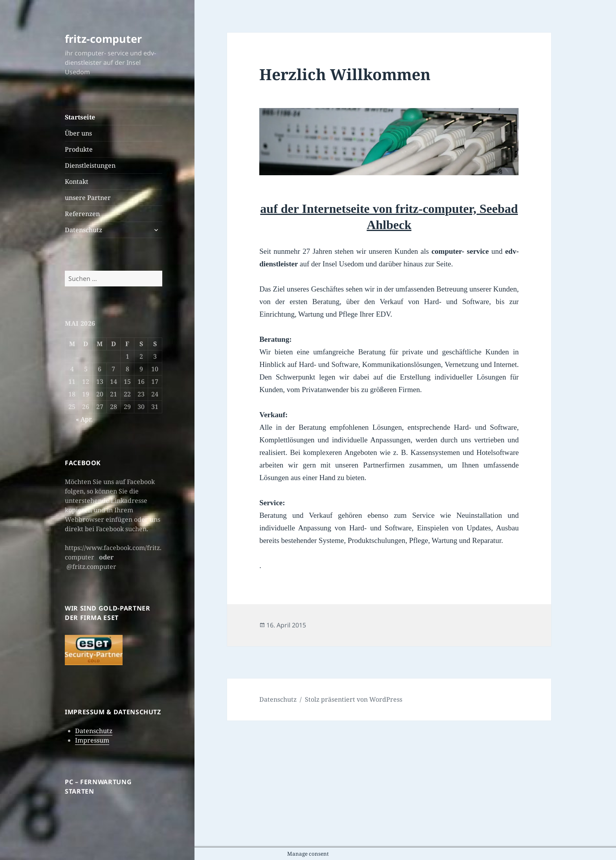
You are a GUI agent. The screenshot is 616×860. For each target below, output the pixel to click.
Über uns (78, 133)
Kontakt (77, 182)
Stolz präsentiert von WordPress (354, 699)
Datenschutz (83, 230)
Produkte (79, 149)
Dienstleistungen (90, 165)
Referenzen (82, 214)
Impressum (92, 740)
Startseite (80, 117)
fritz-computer (103, 39)
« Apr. (84, 419)
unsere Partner (88, 198)
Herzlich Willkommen (345, 74)
